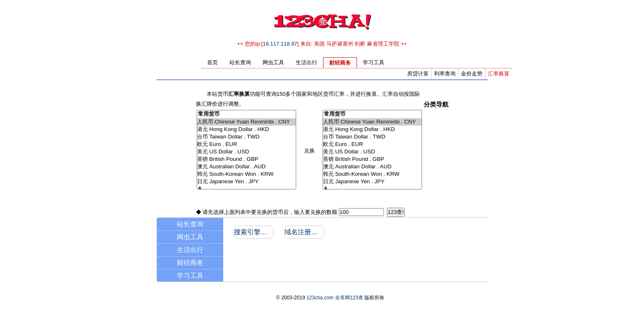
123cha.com (320, 298)
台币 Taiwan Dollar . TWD (246, 137)
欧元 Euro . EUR (246, 144)
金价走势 (472, 74)
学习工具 (190, 276)
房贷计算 (418, 74)
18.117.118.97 (280, 44)
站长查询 (190, 224)
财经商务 (190, 263)
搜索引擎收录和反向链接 (253, 232)
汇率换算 (499, 74)
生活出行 (190, 250)
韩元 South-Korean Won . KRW (246, 174)
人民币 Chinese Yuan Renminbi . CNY (246, 122)
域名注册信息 (304, 232)
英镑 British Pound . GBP (246, 159)
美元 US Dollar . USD (246, 152)
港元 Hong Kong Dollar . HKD (246, 129)
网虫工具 (190, 237)
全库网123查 (349, 298)
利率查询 (445, 74)
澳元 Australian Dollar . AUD (246, 167)
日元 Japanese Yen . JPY (246, 182)
